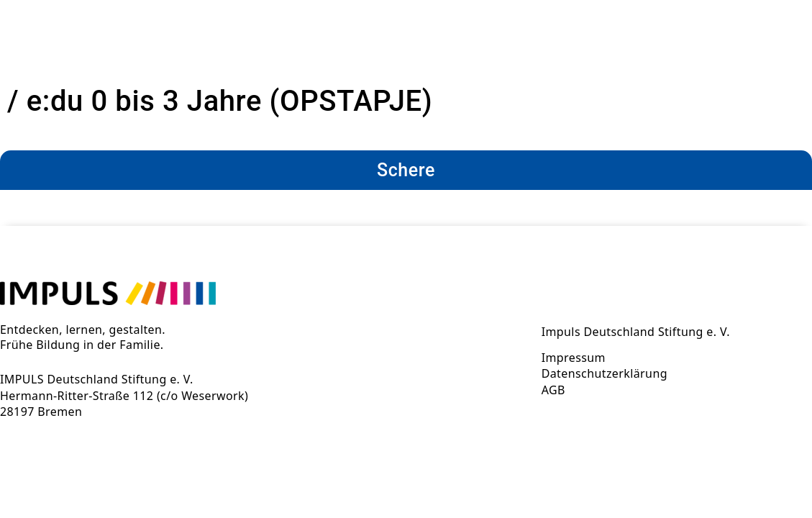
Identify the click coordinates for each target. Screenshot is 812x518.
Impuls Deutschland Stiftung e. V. (636, 332)
